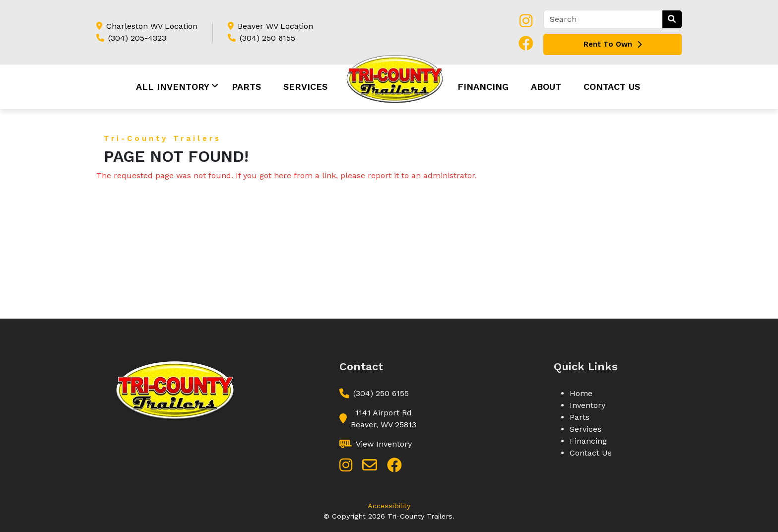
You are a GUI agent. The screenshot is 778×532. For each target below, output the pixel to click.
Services (305, 87)
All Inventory (173, 87)
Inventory (587, 405)
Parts (246, 87)
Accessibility (389, 506)
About (546, 87)
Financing (483, 87)
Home (581, 393)
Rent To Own (613, 44)
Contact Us (612, 87)
